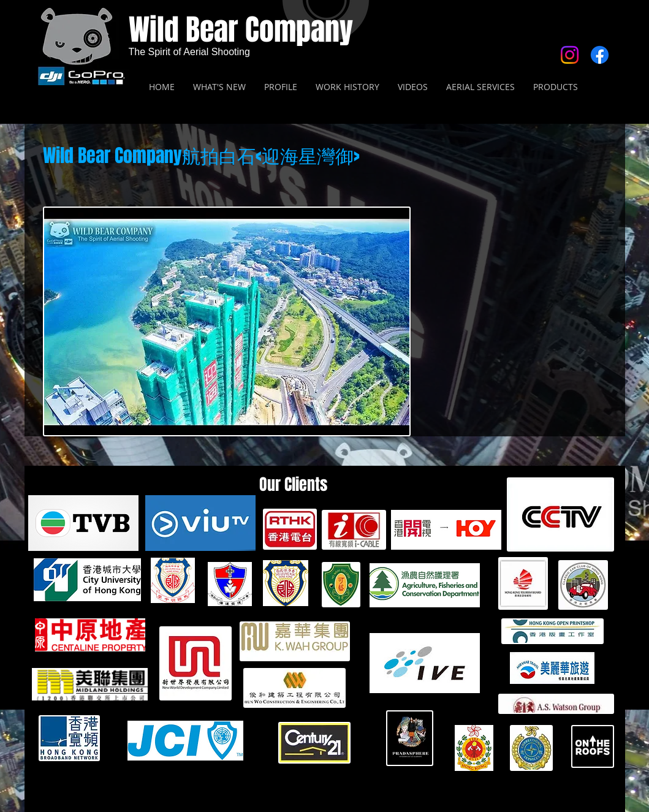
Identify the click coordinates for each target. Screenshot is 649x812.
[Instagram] (570, 55)
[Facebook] (600, 55)
